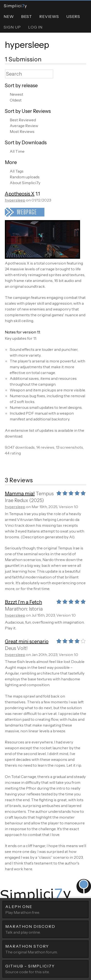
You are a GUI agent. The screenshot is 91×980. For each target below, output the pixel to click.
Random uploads (25, 177)
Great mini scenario (27, 641)
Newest (17, 94)
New (9, 16)
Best (27, 16)
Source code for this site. (45, 969)
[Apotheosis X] (42, 257)
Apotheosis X (20, 194)
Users (73, 16)
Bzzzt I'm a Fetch (23, 602)
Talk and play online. (45, 929)
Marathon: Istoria (24, 609)
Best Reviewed (23, 120)
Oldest (16, 100)
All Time (17, 151)
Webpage (27, 212)
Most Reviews (22, 131)
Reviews (49, 16)
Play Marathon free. (45, 909)
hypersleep (27, 45)
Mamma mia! (20, 494)
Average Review (24, 126)
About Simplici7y (25, 183)
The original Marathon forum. (45, 949)
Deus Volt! (16, 648)
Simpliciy (15, 6)
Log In (35, 27)
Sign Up (12, 27)
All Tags (17, 171)
